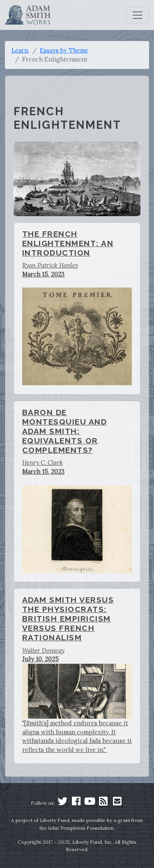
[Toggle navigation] (138, 15)
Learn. (20, 50)
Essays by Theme (64, 50)
